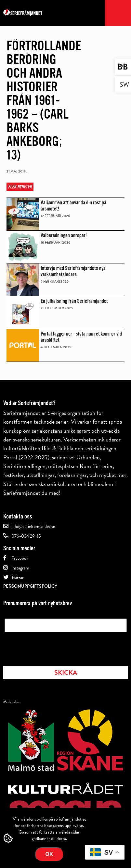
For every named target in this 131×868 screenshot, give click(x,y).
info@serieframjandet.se (33, 526)
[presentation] (54, 647)
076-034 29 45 (26, 536)
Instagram (20, 568)
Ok (49, 854)
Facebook (20, 558)
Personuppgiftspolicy (30, 586)
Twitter (18, 578)
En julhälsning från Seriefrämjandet (74, 301)
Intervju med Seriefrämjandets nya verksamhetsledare (73, 271)
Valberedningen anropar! (64, 235)
